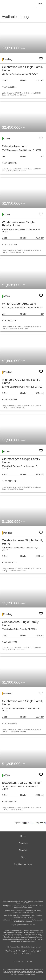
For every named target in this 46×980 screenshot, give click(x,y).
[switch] (41, 58)
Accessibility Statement (20, 952)
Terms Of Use (13, 950)
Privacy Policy (31, 950)
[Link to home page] (4, 4)
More (41, 4)
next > (42, 823)
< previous (19, 823)
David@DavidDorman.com (28, 925)
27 (37, 823)
